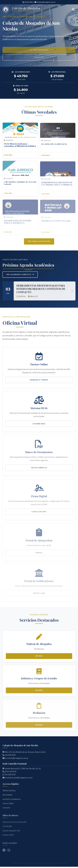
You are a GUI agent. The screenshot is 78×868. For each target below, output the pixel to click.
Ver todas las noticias (39, 244)
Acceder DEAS (39, 427)
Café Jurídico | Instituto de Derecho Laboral (20, 186)
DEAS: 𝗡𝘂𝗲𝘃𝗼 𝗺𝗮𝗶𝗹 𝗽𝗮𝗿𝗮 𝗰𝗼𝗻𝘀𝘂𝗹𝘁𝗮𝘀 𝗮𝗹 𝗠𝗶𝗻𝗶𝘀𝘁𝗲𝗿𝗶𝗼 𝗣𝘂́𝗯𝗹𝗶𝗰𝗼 (20, 147)
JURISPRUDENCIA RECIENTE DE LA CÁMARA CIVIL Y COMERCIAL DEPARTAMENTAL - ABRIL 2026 (57, 185)
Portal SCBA (39, 593)
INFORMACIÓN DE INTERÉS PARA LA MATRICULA (18, 223)
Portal (39, 554)
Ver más (39, 658)
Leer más (8, 158)
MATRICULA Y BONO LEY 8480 (56, 221)
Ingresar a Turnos (39, 382)
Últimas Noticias (9, 794)
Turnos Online (8, 807)
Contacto (6, 811)
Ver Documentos (39, 470)
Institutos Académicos (12, 802)
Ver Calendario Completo (20, 277)
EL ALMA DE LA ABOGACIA (54, 147)
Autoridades (8, 798)
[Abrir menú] (73, 9)
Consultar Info (39, 514)
